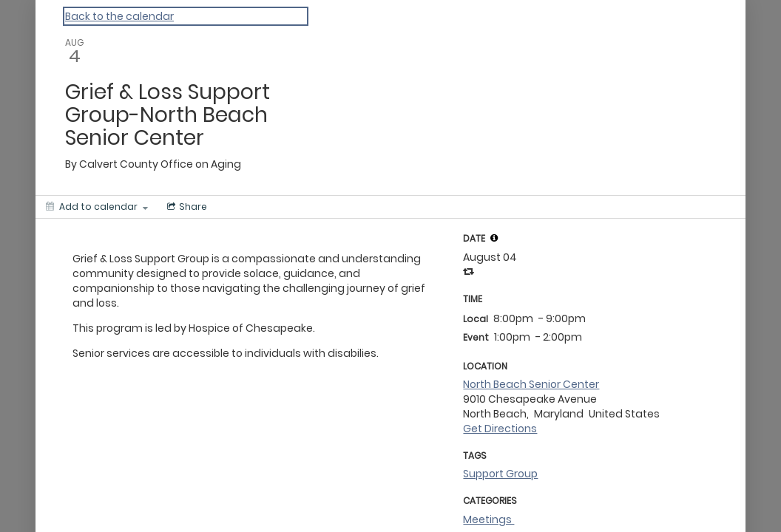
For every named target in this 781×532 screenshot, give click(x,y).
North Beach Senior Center (531, 384)
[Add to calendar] (97, 207)
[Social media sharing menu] (186, 207)
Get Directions (500, 429)
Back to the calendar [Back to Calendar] (119, 16)
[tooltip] (494, 238)
